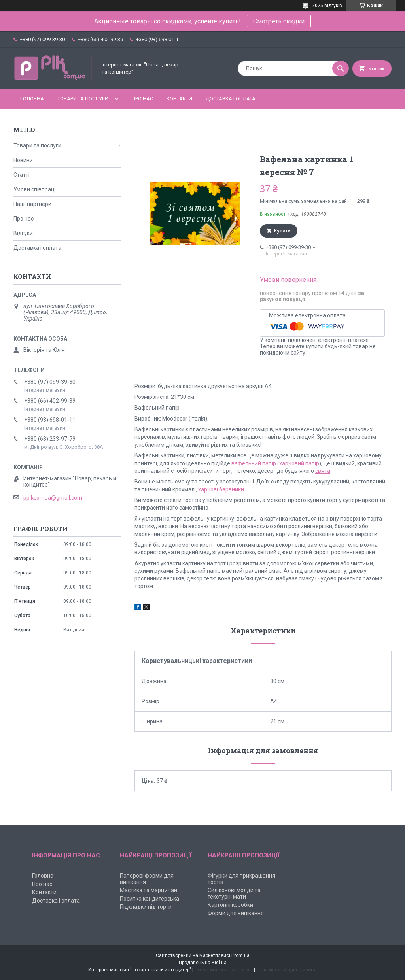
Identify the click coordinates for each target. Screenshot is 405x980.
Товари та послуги (83, 99)
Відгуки (23, 233)
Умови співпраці (35, 189)
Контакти (179, 99)
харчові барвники (221, 489)
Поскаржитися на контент (224, 970)
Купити (282, 231)
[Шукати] (341, 68)
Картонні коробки (230, 905)
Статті (22, 175)
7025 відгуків (327, 6)
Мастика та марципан (149, 890)
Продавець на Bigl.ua (203, 963)
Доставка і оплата (231, 99)
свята (323, 471)
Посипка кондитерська (150, 899)
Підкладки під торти (146, 907)
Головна (32, 99)
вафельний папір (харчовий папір (275, 463)
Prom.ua (240, 955)
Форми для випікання (236, 913)
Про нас (142, 99)
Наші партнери (32, 204)
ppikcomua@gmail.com (53, 498)
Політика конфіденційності (287, 970)
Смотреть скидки (279, 21)
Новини (23, 160)
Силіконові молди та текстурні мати (234, 893)
